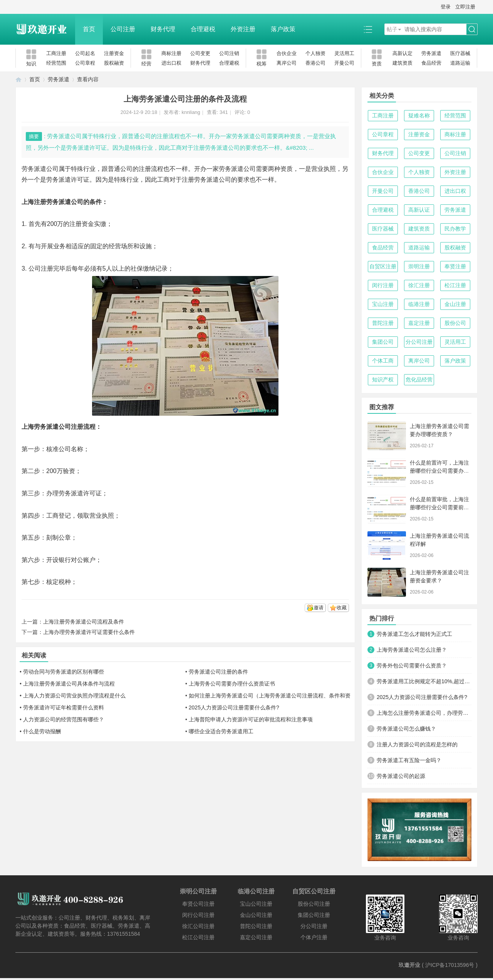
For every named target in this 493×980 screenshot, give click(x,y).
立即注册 (465, 7)
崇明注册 (419, 266)
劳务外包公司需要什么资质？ (412, 666)
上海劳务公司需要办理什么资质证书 (232, 684)
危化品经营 (419, 380)
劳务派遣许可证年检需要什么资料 (64, 707)
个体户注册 (314, 937)
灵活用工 (344, 53)
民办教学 (455, 229)
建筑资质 (402, 63)
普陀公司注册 (256, 926)
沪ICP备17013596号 (450, 965)
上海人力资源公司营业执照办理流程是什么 (74, 696)
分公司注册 (419, 342)
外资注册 (243, 29)
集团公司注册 (314, 915)
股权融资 (114, 63)
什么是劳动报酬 (42, 731)
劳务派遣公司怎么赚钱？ (406, 729)
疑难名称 (419, 115)
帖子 (392, 29)
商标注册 (171, 53)
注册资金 (114, 53)
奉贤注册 (455, 266)
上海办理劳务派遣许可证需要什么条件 (89, 632)
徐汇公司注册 (198, 926)
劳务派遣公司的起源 (401, 776)
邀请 (319, 608)
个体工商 (383, 361)
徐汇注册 (419, 285)
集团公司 (383, 342)
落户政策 (283, 29)
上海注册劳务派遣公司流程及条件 (84, 622)
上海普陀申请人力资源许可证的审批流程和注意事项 (251, 719)
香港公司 (315, 63)
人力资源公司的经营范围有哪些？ (64, 719)
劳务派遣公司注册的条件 (218, 672)
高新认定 (402, 53)
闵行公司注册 (198, 915)
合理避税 (203, 29)
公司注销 (229, 53)
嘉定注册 (419, 323)
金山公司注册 (256, 915)
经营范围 (56, 63)
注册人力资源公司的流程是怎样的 (417, 744)
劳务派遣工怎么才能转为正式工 (414, 634)
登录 (446, 7)
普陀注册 (383, 323)
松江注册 (455, 285)
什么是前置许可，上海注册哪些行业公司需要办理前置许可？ (439, 471)
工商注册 (56, 53)
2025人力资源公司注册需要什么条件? (234, 707)
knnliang (191, 112)
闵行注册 (383, 285)
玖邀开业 (409, 965)
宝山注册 (383, 304)
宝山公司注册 (256, 904)
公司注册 (123, 29)
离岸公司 (287, 63)
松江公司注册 (198, 937)
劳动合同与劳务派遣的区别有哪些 (64, 672)
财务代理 (163, 29)
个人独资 (315, 53)
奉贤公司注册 (198, 904)
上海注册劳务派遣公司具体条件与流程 (69, 684)
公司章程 (85, 63)
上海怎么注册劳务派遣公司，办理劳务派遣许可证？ (424, 713)
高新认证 (419, 210)
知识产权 (383, 380)
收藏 (342, 608)
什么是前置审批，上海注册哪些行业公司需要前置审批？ (439, 507)
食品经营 (431, 63)
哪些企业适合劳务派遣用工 (221, 731)
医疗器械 (460, 53)
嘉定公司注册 (256, 937)
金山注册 (455, 304)
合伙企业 (287, 53)
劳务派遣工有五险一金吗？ (409, 760)
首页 (89, 29)
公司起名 (85, 53)
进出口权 (171, 63)
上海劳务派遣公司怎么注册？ (412, 650)
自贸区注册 (383, 266)
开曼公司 (344, 63)
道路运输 (460, 63)
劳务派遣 (431, 53)
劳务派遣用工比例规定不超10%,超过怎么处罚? (424, 681)
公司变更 (200, 53)
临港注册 (419, 304)
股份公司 (455, 323)
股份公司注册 (314, 904)
